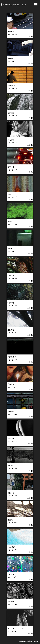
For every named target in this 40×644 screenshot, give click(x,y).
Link (30, 37)
